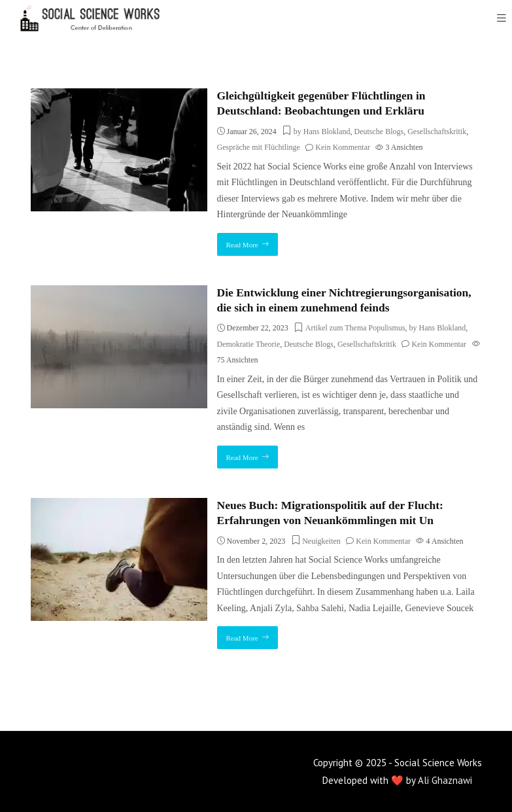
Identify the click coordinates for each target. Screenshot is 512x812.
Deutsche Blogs (379, 132)
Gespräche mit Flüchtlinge (259, 147)
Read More (242, 245)
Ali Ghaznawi (445, 780)
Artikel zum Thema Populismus (355, 328)
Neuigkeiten (321, 541)
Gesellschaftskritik (437, 132)
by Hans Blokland (322, 132)
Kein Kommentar (343, 147)
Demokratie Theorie (249, 344)
